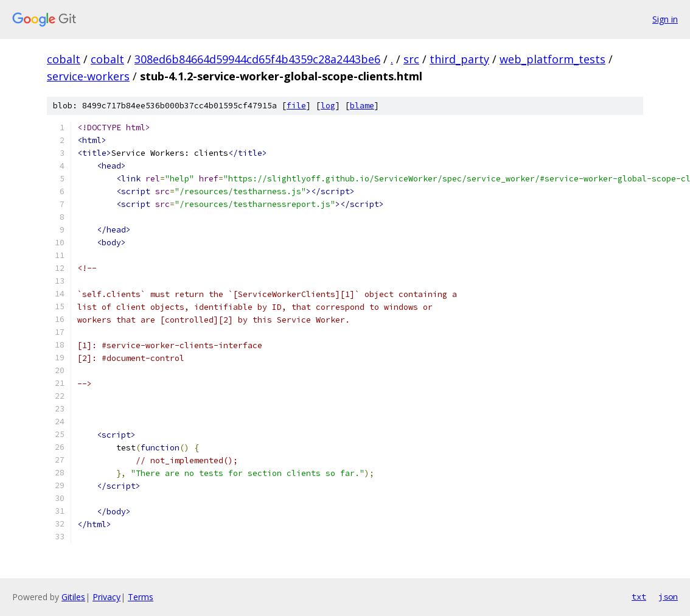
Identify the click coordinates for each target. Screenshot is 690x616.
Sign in (665, 19)
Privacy (106, 597)
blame (362, 106)
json (668, 597)
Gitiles (73, 597)
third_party (459, 59)
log (328, 106)
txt (639, 597)
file (296, 106)
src (411, 59)
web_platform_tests (552, 59)
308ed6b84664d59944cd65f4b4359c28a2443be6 (257, 59)
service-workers (88, 76)
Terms (141, 597)
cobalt (64, 59)
